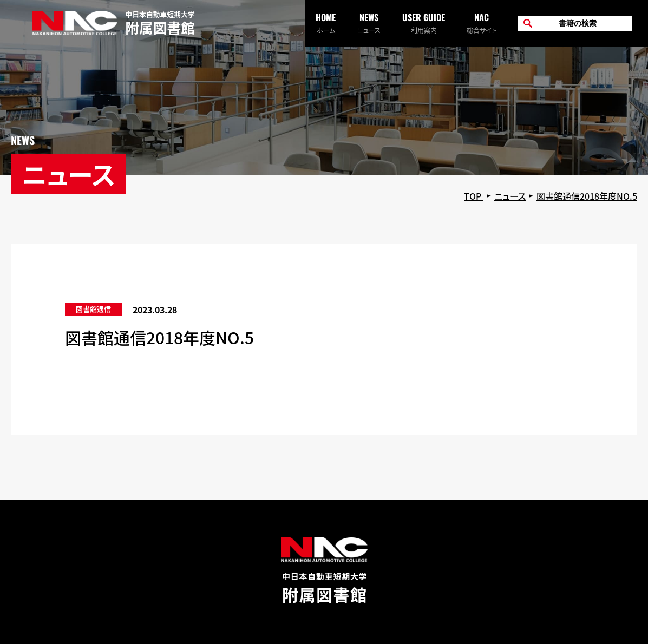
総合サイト (482, 23)
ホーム (326, 23)
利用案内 (424, 23)
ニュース (369, 23)
